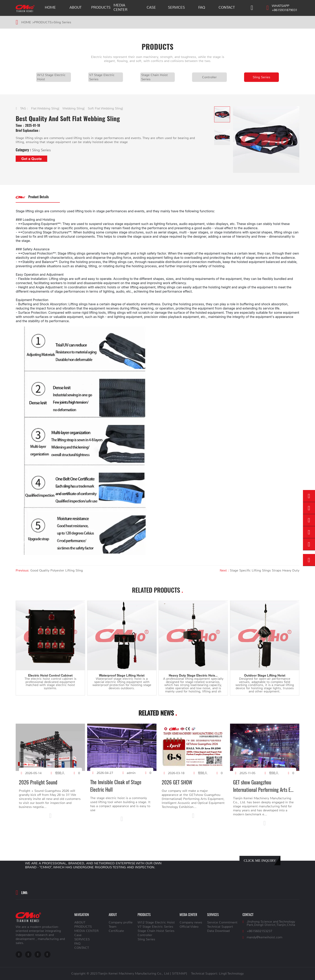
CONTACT (227, 7)
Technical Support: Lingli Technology (217, 974)
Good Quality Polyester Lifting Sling (57, 570)
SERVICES (176, 7)
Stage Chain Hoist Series (154, 77)
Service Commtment (222, 922)
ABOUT (76, 7)
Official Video (189, 927)
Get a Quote (32, 159)
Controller (209, 77)
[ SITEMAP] (178, 974)
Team (112, 927)
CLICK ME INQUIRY (260, 860)
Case (151, 7)
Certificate (116, 931)
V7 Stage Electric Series (102, 77)
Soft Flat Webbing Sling (105, 108)
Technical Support (220, 927)
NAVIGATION (82, 915)
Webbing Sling (73, 108)
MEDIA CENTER (120, 7)
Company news (191, 922)
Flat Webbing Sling (45, 108)
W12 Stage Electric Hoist (51, 77)
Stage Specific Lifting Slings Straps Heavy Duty (265, 570)
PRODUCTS (101, 7)
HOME (50, 7)
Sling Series (62, 22)
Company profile (121, 922)
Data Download (218, 931)
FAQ (202, 7)
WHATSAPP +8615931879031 (285, 8)
